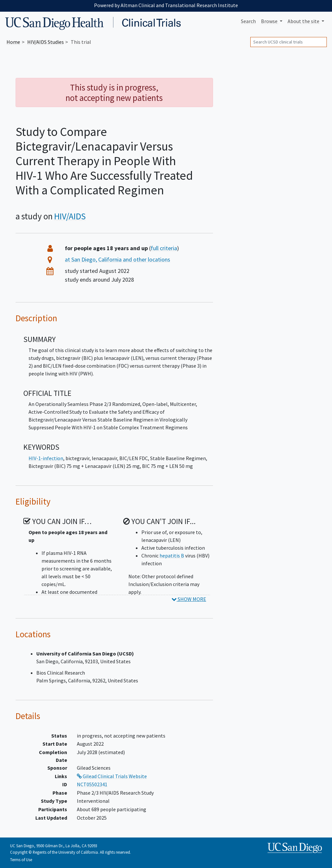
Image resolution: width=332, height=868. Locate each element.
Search (248, 21)
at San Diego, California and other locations (118, 259)
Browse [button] (270, 21)
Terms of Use (21, 860)
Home (13, 42)
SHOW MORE (189, 599)
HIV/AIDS (70, 216)
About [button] (304, 21)
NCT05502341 (92, 784)
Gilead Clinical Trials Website (112, 776)
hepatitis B (172, 556)
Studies (46, 42)
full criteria (164, 248)
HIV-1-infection (46, 458)
